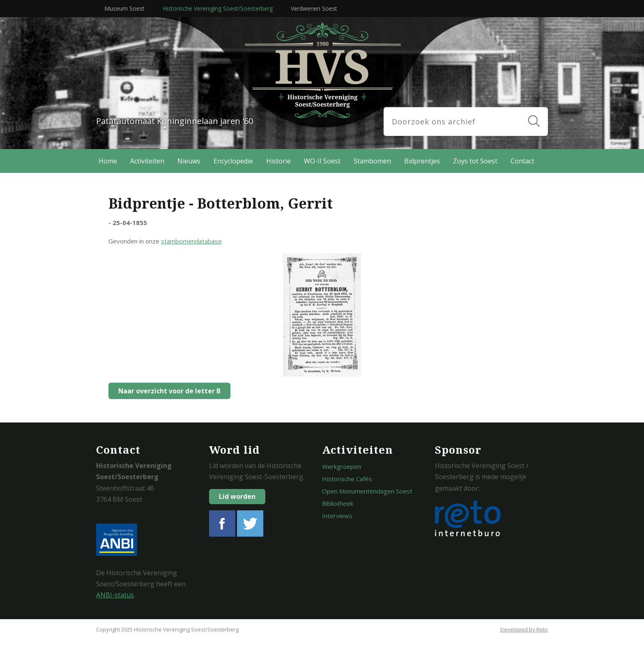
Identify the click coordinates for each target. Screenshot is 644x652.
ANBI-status (115, 595)
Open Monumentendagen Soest (367, 491)
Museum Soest (124, 8)
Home (108, 161)
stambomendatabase (191, 241)
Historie (278, 161)
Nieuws (189, 161)
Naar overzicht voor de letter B (167, 391)
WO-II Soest (322, 161)
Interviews (337, 516)
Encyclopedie (233, 161)
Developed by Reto (524, 629)
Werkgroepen (342, 466)
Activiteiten (147, 161)
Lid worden (237, 496)
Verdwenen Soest (314, 8)
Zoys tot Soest (475, 161)
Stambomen (372, 161)
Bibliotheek (338, 503)
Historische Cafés (347, 479)
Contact (522, 161)
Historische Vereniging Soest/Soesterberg (218, 8)
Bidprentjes (422, 161)
